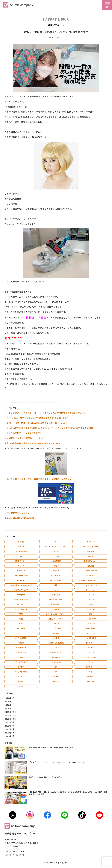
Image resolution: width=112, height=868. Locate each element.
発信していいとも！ (56, 619)
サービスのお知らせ (21, 575)
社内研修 (56, 609)
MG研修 (56, 633)
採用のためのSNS (91, 571)
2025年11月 (10, 715)
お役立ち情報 (91, 628)
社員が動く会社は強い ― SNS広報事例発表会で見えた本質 (51, 747)
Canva (91, 556)
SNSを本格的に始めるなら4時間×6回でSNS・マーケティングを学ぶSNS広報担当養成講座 (50, 428)
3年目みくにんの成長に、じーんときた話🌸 (46, 777)
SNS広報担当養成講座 (56, 643)
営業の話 (56, 624)
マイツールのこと (21, 609)
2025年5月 (10, 736)
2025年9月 (10, 722)
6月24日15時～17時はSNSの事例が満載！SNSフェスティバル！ (37, 423)
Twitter (56, 590)
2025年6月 (10, 733)
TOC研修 (91, 595)
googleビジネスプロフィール (21, 585)
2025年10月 (10, 719)
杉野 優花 (21, 681)
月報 (56, 585)
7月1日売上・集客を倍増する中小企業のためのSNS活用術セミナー (39, 418)
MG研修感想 (56, 604)
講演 (91, 614)
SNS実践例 (21, 628)
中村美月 (91, 551)
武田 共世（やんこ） (56, 677)
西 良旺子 (21, 677)
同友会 (21, 624)
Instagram (21, 595)
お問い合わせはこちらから (17, 513)
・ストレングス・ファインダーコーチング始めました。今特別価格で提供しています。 (45, 413)
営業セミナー (21, 652)
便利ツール (21, 571)
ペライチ (56, 571)
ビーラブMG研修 (21, 638)
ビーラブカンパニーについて (56, 546)
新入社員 (91, 681)
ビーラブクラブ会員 (21, 599)
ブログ (91, 662)
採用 (56, 667)
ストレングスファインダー (56, 614)
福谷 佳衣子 (91, 677)
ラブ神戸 (21, 667)
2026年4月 (10, 698)
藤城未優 (21, 546)
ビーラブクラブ (21, 662)
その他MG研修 (91, 638)
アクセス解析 (56, 628)
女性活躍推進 (56, 561)
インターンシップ (91, 585)
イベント (91, 652)
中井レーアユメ (56, 575)
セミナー (21, 633)
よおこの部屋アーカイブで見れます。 (24, 433)
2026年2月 (10, 705)
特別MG (56, 638)
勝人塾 (56, 551)
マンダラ (56, 648)
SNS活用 (91, 604)
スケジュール (91, 657)
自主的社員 (91, 609)
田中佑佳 (56, 681)
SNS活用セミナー (21, 648)
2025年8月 (10, 726)
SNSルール (21, 604)
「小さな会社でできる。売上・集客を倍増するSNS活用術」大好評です (38, 479)
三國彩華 (56, 566)
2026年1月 (10, 708)
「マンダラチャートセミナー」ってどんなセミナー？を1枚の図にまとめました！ (60, 762)
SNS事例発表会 (21, 551)
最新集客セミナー (21, 561)
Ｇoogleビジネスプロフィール (91, 580)
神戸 (56, 672)
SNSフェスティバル (21, 590)
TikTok (56, 556)
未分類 (21, 686)
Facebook (91, 590)
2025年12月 (10, 712)
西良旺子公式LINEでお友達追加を (21, 518)
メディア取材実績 (21, 672)
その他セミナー (56, 652)
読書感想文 (56, 595)
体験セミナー (91, 643)
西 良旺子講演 (56, 580)
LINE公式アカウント (91, 619)
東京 (91, 672)
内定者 (21, 614)
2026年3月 (10, 701)
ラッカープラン (91, 575)
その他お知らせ (56, 662)
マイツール (91, 633)
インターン (91, 542)
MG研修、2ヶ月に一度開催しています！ (26, 438)
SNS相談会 (56, 657)
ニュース (21, 566)
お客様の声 (91, 624)
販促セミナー (91, 667)
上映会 (21, 657)
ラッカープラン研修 (91, 546)
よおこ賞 (91, 599)
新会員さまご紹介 (56, 599)
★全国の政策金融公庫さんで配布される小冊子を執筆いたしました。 (37, 443)
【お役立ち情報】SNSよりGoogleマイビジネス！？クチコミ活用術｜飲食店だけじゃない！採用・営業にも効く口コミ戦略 (68, 793)
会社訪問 (91, 566)
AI (56, 542)
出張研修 (21, 542)
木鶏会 (21, 619)
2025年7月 (10, 729)
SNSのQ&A (21, 580)
